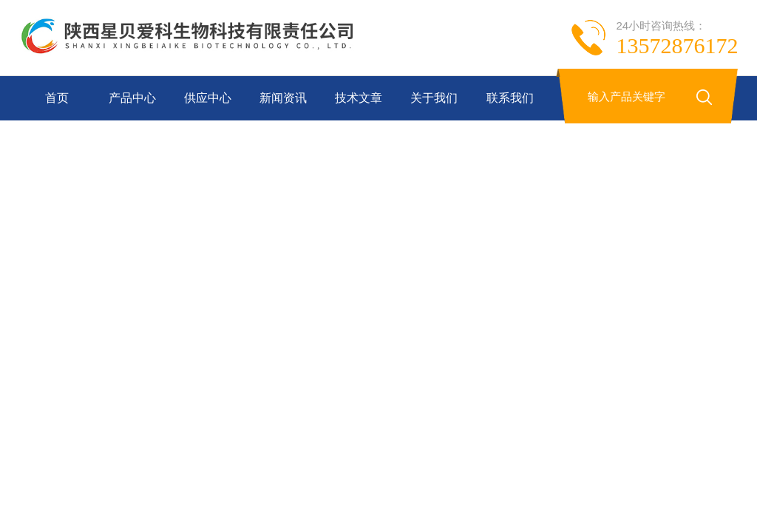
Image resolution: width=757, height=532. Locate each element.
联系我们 (510, 98)
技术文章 (359, 98)
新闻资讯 (283, 98)
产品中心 (132, 98)
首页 (57, 98)
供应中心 (208, 98)
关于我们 (434, 98)
